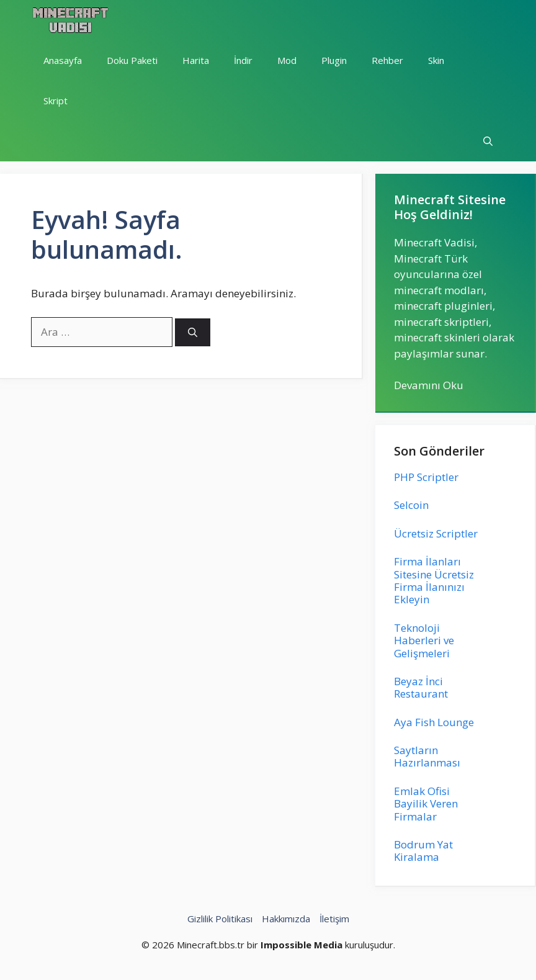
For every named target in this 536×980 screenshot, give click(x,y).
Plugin (334, 60)
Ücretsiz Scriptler (436, 533)
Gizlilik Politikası (220, 919)
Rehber (387, 60)
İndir (243, 60)
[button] (488, 141)
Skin (436, 60)
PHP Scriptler (426, 477)
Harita (196, 60)
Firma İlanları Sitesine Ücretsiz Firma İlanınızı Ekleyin (434, 580)
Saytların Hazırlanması (427, 756)
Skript (56, 101)
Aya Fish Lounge (434, 722)
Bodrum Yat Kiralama (423, 851)
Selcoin (411, 505)
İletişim (334, 919)
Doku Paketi (132, 60)
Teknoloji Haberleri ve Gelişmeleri (424, 641)
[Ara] (193, 332)
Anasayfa (63, 60)
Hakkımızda (286, 919)
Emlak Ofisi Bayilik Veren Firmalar (426, 804)
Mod (287, 60)
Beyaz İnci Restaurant (421, 687)
